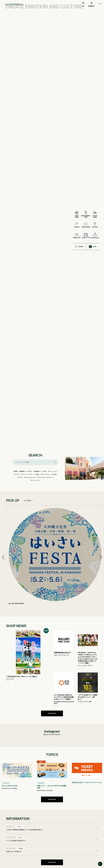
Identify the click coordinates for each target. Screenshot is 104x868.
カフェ (21, 477)
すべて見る (27, 501)
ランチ (17, 474)
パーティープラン (27, 474)
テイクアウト (46, 474)
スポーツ (51, 477)
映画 (16, 471)
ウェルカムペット (31, 477)
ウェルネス (42, 477)
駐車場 (93, 241)
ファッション (53, 471)
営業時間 (79, 240)
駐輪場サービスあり (26, 471)
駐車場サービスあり (41, 471)
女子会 (55, 474)
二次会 (37, 474)
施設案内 (91, 6)
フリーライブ (36, 480)
